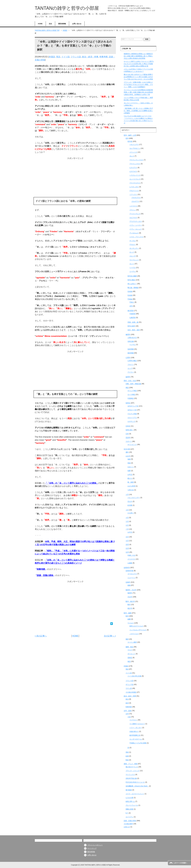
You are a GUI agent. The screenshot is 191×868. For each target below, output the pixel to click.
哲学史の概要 (132, 276)
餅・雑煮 (131, 482)
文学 (127, 714)
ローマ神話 (131, 395)
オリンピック (132, 445)
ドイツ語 (66, 57)
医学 (127, 616)
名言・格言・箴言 (134, 330)
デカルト (133, 245)
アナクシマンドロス (136, 160)
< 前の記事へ (41, 636)
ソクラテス (133, 206)
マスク (130, 650)
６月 (127, 525)
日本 (127, 434)
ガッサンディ (134, 248)
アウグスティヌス (136, 221)
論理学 (128, 377)
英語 (58, 57)
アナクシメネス (135, 164)
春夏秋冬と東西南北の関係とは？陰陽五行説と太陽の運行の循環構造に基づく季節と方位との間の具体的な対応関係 (138, 56)
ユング (130, 368)
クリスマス (131, 559)
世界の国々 (129, 430)
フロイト (131, 365)
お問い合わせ (77, 24)
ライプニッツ (134, 260)
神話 (127, 388)
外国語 (52, 57)
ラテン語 (129, 688)
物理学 (130, 593)
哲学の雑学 (131, 326)
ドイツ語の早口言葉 (134, 676)
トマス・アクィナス (136, 237)
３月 (127, 510)
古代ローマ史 (132, 410)
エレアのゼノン (135, 148)
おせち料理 (131, 486)
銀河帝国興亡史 (135, 735)
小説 (129, 717)
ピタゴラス (133, 168)
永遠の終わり (134, 731)
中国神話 (131, 398)
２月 (127, 495)
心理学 (128, 358)
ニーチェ (133, 271)
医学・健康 (128, 613)
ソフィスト (133, 194)
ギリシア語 (129, 685)
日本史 (128, 426)
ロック (132, 252)
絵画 (127, 756)
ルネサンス (131, 421)
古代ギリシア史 (133, 406)
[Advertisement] (75, 178)
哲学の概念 (131, 280)
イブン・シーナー (136, 225)
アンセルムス (134, 233)
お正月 (128, 456)
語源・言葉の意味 (45, 575)
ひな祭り (131, 513)
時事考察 (104, 57)
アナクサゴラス (135, 183)
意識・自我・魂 (133, 322)
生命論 (130, 291)
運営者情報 (62, 24)
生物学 (128, 582)
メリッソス (133, 152)
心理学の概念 (132, 361)
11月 (127, 548)
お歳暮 (130, 563)
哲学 (127, 138)
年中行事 (127, 449)
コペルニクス (132, 574)
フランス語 (76, 57)
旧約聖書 (131, 349)
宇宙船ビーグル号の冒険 (138, 743)
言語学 (128, 438)
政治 (127, 699)
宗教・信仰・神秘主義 (133, 384)
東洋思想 (131, 311)
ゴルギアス (135, 201)
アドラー (131, 372)
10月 (127, 545)
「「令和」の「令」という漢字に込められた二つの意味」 (72, 483)
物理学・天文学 (131, 590)
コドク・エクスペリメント (135, 794)
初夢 (129, 471)
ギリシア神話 (132, 391)
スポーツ (129, 441)
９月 (127, 541)
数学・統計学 (130, 601)
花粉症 (130, 658)
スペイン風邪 (132, 642)
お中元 (130, 532)
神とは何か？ (132, 284)
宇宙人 (132, 302)
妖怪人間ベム (130, 801)
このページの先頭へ (180, 863)
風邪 (127, 639)
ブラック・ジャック (133, 771)
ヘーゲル (133, 268)
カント (132, 264)
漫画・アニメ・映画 (131, 764)
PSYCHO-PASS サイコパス (135, 782)
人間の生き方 (132, 338)
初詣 (129, 463)
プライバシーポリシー (95, 845)
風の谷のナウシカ (132, 767)
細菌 (129, 619)
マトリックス (130, 775)
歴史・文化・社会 (130, 381)
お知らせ (127, 827)
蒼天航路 (129, 790)
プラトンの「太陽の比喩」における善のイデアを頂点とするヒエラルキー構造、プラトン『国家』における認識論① (138, 84)
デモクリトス (134, 191)
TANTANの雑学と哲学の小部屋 (67, 8)
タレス (132, 156)
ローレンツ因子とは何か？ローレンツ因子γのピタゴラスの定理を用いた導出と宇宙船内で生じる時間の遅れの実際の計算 (139, 64)
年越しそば (131, 555)
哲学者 (130, 141)
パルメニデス (134, 144)
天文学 (130, 597)
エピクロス (133, 218)
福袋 (129, 459)
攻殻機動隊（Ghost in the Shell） (137, 786)
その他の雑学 (128, 824)
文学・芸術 (128, 711)
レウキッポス (134, 187)
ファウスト (133, 720)
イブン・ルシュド (136, 229)
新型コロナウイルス (136, 626)
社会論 (130, 295)
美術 (127, 752)
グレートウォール (132, 805)
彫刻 (127, 760)
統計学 (130, 608)
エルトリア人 (132, 418)
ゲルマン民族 (132, 414)
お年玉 (130, 475)
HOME (40, 24)
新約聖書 (131, 353)
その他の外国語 (131, 692)
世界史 (128, 403)
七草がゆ (131, 490)
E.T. (127, 813)
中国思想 (133, 314)
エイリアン (129, 817)
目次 (50, 24)
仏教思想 (133, 318)
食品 (129, 661)
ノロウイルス (134, 634)
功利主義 (131, 341)
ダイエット (131, 654)
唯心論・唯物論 (133, 288)
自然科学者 (129, 571)
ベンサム (133, 345)
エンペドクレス (135, 179)
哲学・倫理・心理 (130, 135)
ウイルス (131, 623)
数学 (129, 605)
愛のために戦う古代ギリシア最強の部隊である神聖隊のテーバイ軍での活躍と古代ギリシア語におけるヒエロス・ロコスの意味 (138, 77)
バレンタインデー (134, 498)
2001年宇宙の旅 (131, 778)
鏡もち (130, 478)
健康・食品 (129, 647)
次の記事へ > (110, 636)
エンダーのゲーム (136, 739)
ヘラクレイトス (135, 175)
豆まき (130, 501)
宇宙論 (130, 299)
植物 (129, 585)
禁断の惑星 (129, 809)
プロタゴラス (136, 198)
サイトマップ (92, 848)
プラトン (133, 210)
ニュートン (131, 578)
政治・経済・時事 (90, 57)
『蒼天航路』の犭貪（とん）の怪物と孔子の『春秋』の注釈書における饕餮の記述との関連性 (138, 111)
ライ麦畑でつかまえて (137, 724)
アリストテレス (135, 214)
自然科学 (127, 568)
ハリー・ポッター (136, 728)
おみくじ (131, 467)
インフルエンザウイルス (138, 630)
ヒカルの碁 (129, 798)
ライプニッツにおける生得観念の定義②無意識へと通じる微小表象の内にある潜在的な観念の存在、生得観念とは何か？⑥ (138, 92)
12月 (127, 552)
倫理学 (128, 335)
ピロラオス (133, 171)
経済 (127, 703)
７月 (127, 529)
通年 (127, 452)
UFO (131, 306)
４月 (127, 518)
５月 (127, 521)
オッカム (133, 241)
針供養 (130, 505)
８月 (127, 537)
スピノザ (133, 256)
